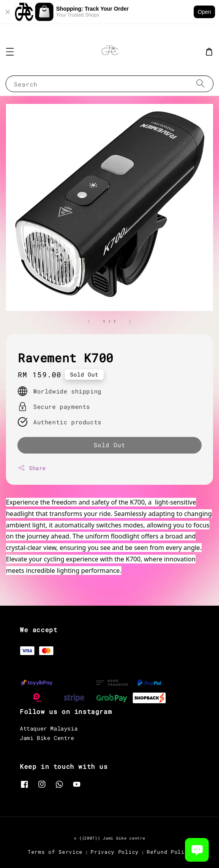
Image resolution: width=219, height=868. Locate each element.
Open (204, 12)
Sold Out (109, 445)
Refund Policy (169, 852)
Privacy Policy (115, 852)
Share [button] (32, 468)
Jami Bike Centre (47, 738)
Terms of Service (55, 852)
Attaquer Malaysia (49, 728)
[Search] (200, 84)
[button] (10, 52)
